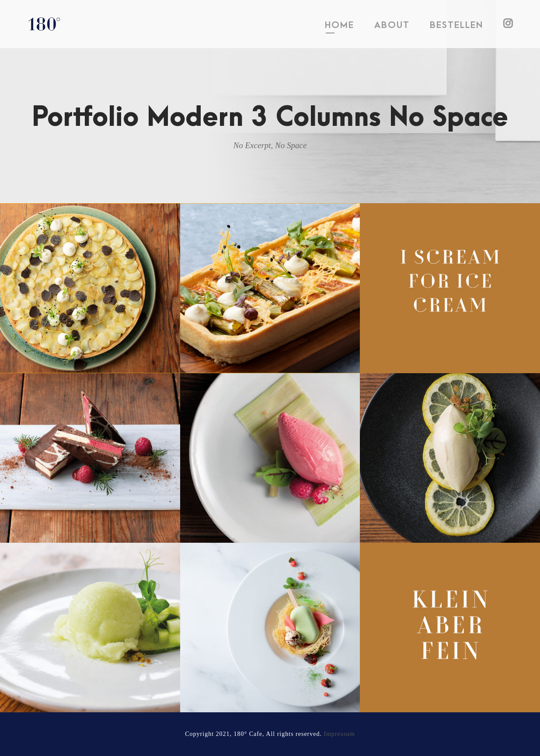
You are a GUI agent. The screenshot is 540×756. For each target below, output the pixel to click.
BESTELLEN (456, 25)
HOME (340, 25)
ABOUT (392, 25)
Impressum (340, 734)
